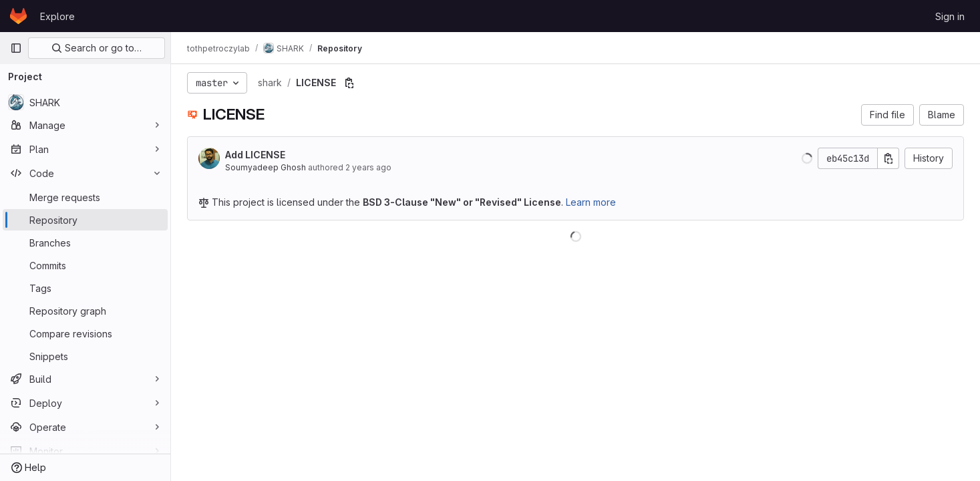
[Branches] (85, 243)
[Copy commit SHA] (888, 158)
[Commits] (85, 265)
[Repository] (85, 220)
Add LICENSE (255, 155)
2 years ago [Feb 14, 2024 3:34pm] (368, 167)
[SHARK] (85, 102)
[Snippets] (85, 356)
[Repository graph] (85, 311)
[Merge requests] (85, 197)
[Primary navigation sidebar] (16, 48)
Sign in (950, 16)
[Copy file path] (349, 83)
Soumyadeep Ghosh (266, 167)
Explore (57, 16)
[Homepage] (18, 16)
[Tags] (85, 288)
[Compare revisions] (85, 333)
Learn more (591, 202)
